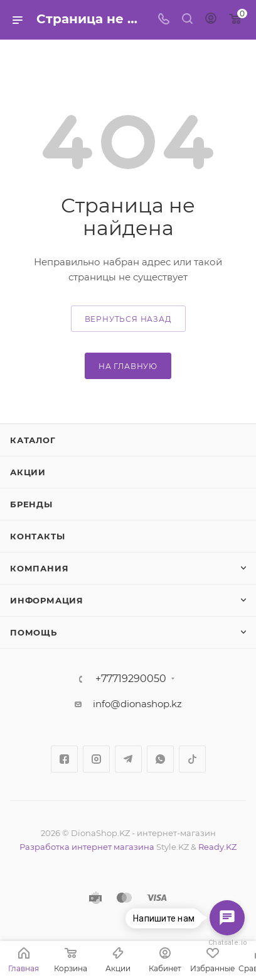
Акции (28, 472)
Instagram (96, 759)
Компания (39, 568)
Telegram (128, 759)
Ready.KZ (217, 847)
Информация (47, 600)
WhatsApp (160, 759)
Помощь (34, 632)
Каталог (33, 440)
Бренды (31, 504)
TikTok (192, 759)
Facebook (64, 759)
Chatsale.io (227, 943)
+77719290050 (131, 679)
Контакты (37, 536)
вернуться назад (128, 319)
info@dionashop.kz (137, 704)
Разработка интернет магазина (87, 847)
